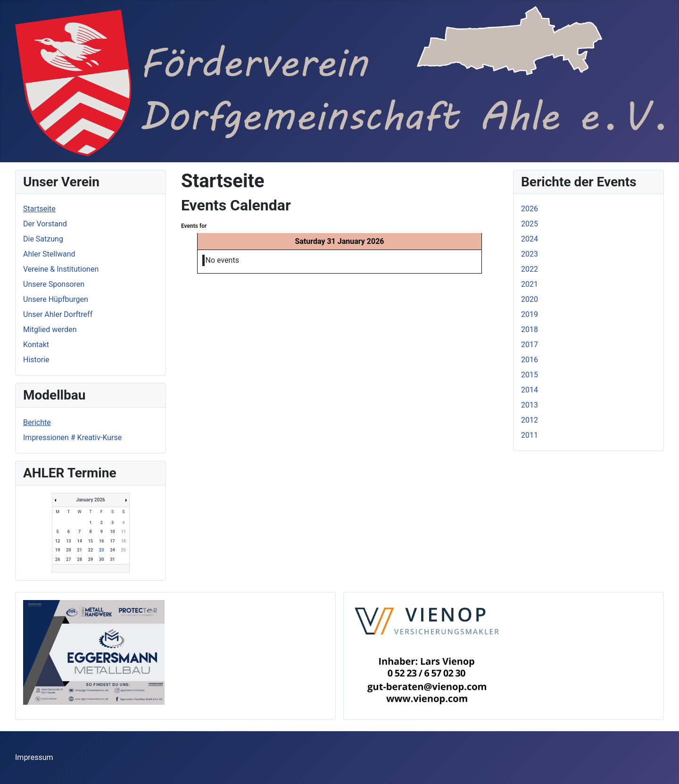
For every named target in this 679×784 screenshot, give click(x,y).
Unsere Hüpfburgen (56, 299)
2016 (530, 360)
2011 (530, 435)
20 (68, 550)
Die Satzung (43, 239)
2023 (530, 254)
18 (124, 541)
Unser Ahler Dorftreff (58, 314)
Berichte (37, 422)
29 (91, 559)
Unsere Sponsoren (54, 284)
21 (80, 550)
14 (80, 541)
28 (80, 559)
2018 (530, 329)
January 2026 (91, 500)
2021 (530, 284)
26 (58, 559)
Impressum (34, 757)
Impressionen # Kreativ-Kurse (72, 438)
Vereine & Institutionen (61, 269)
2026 (530, 209)
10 (112, 532)
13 (68, 541)
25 (124, 550)
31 (112, 559)
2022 (530, 269)
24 (112, 550)
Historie (36, 360)
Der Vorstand (45, 224)
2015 (530, 375)
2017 (530, 345)
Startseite (39, 209)
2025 (530, 224)
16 (101, 541)
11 (124, 532)
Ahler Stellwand (49, 254)
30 (101, 559)
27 (68, 559)
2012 (530, 420)
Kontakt (36, 345)
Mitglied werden (50, 329)
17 (112, 541)
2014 (530, 390)
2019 (530, 314)
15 (91, 541)
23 (101, 550)
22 (91, 550)
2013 (530, 405)
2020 (530, 299)
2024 (530, 239)
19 (58, 550)
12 (58, 541)
